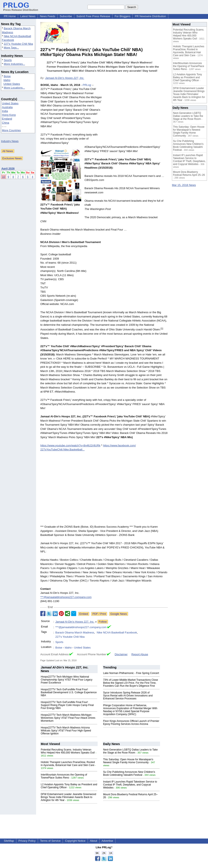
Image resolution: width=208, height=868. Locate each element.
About (94, 841)
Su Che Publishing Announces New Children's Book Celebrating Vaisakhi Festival (129, 773)
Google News (119, 614)
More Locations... (14, 88)
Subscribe (66, 16)
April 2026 (8, 168)
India (5, 111)
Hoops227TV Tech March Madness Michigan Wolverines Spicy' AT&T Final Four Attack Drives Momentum (68, 718)
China (6, 123)
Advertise (107, 841)
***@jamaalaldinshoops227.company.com (66, 597)
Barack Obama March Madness (75, 632)
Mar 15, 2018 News (184, 185)
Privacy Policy (27, 841)
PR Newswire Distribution (150, 16)
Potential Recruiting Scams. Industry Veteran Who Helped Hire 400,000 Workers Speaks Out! (68, 751)
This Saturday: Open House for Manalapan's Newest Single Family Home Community (128, 761)
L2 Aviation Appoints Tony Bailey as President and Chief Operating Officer (187, 77)
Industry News (10, 141)
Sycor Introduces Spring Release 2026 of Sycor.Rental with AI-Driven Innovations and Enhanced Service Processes (128, 696)
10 (4, 177)
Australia (7, 107)
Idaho (7, 80)
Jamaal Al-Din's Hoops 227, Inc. (65, 78)
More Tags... (11, 48)
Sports (8, 60)
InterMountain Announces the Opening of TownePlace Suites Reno (64, 776)
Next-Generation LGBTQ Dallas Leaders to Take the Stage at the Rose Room (130, 751)
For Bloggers (122, 16)
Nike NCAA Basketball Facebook (117, 632)
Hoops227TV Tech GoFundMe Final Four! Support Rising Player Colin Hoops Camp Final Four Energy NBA (67, 705)
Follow (103, 622)
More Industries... (14, 64)
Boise (7, 76)
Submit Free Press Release (93, 16)
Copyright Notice (75, 841)
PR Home (10, 16)
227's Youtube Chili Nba (18, 44)
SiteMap (9, 841)
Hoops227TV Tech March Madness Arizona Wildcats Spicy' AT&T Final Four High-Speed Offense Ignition (66, 731)
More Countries (11, 130)
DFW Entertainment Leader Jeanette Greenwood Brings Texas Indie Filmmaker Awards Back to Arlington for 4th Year (68, 797)
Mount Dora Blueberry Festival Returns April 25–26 (189, 173)
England (7, 119)
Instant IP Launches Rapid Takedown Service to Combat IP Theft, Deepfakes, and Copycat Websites (130, 785)
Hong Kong (9, 115)
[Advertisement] (136, 114)
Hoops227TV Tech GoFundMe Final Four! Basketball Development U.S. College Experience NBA (69, 692)
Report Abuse (140, 654)
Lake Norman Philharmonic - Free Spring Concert (131, 673)
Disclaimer (121, 654)
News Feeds (48, 16)
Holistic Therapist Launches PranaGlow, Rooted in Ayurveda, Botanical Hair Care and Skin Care (68, 764)
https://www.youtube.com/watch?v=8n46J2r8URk (70, 445)
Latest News (28, 16)
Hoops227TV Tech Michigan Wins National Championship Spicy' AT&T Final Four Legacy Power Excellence (67, 680)
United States (12, 84)
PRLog (87, 85)
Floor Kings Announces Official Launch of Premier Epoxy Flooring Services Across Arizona (131, 723)
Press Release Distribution (21, 8)
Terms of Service (50, 841)
